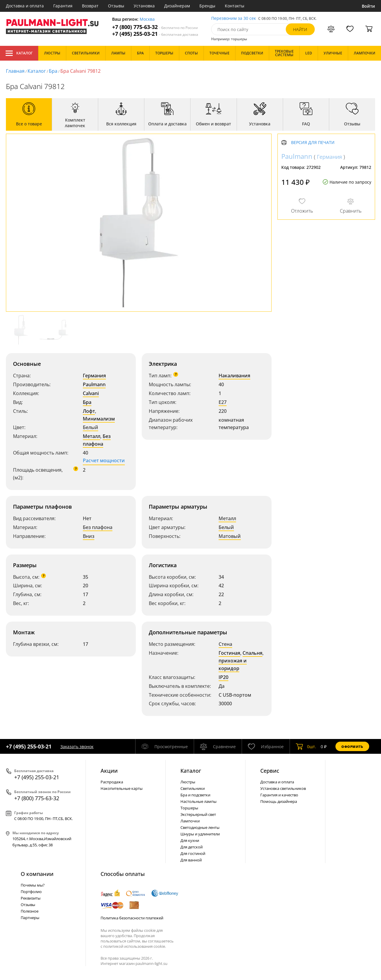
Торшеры (189, 808)
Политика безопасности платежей (132, 918)
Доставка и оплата (25, 6)
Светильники (193, 788)
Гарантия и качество (279, 795)
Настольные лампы (198, 801)
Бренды (207, 6)
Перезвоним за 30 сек (234, 18)
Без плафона (97, 440)
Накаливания (234, 376)
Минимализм (99, 419)
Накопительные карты (122, 788)
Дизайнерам (177, 6)
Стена (225, 644)
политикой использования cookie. (135, 946)
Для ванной (191, 860)
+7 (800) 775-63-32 (155, 27)
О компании (37, 874)
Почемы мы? (33, 885)
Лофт (89, 411)
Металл (92, 436)
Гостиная (229, 653)
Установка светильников (283, 788)
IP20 (223, 677)
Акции (109, 771)
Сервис (270, 771)
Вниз (89, 536)
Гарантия (63, 6)
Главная (15, 71)
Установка (144, 6)
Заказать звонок (77, 747)
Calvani (91, 393)
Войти (368, 6)
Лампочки (190, 821)
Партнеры (30, 918)
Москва (147, 19)
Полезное (30, 911)
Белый (91, 427)
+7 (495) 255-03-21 (155, 34)
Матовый (230, 536)
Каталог (19, 53)
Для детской (192, 847)
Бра (53, 71)
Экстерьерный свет (198, 814)
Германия (94, 376)
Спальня (252, 653)
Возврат (90, 6)
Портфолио (31, 892)
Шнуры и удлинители (200, 834)
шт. (306, 746)
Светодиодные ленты (200, 827)
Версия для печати (313, 143)
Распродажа (112, 782)
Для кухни (190, 840)
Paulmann (94, 384)
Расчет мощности (104, 460)
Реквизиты (31, 898)
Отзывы (116, 6)
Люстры (188, 782)
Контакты (235, 6)
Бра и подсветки (195, 795)
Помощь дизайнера (279, 801)
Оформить (352, 747)
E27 (223, 402)
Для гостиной (193, 853)
